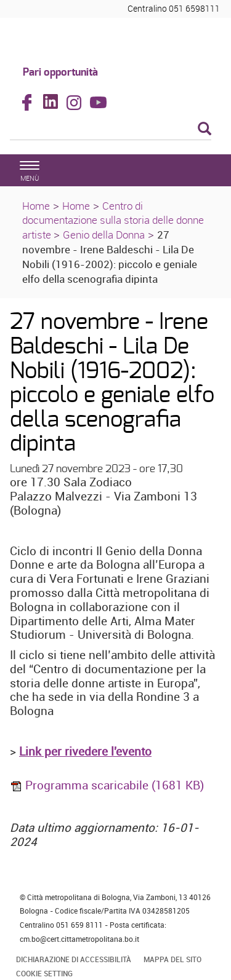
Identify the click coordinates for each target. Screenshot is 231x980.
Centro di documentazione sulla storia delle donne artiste (113, 220)
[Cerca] (111, 130)
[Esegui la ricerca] (205, 129)
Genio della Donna (104, 235)
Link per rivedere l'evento (85, 751)
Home (36, 206)
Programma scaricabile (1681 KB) (107, 785)
